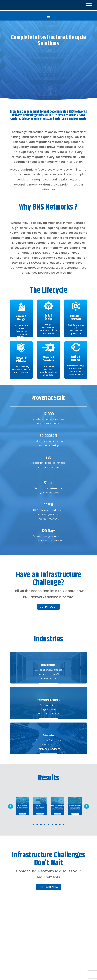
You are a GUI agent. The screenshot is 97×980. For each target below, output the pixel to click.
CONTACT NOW (48, 886)
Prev (10, 805)
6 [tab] (52, 824)
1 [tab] (33, 824)
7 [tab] (56, 824)
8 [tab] (60, 824)
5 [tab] (48, 824)
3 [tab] (41, 824)
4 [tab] (45, 824)
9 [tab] (64, 824)
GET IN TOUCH (48, 606)
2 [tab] (37, 824)
